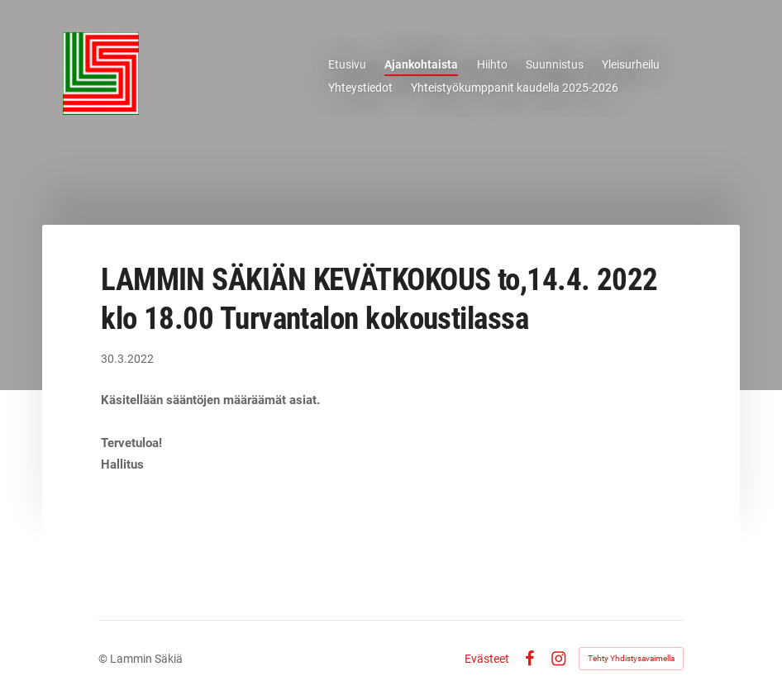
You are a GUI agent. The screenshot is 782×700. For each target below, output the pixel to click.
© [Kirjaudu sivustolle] (104, 659)
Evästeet (487, 659)
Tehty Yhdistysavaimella (631, 658)
